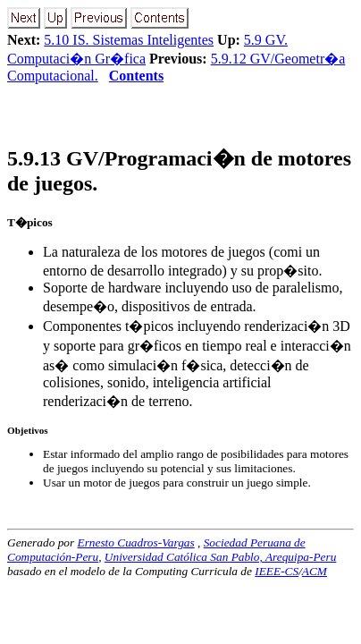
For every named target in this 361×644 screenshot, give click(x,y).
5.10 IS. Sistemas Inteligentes (129, 40)
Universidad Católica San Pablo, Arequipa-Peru (221, 557)
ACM (315, 571)
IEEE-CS (277, 571)
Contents (136, 76)
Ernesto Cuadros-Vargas (135, 542)
